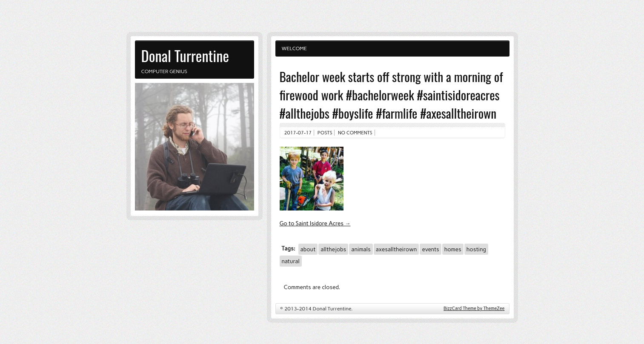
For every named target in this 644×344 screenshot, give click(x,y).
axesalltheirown (396, 249)
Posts (325, 133)
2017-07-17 (298, 133)
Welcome (294, 48)
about (308, 249)
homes (453, 249)
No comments (355, 133)
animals (361, 249)
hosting (476, 249)
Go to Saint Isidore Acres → (315, 223)
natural (291, 261)
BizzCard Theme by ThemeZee (474, 308)
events (430, 249)
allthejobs (333, 249)
